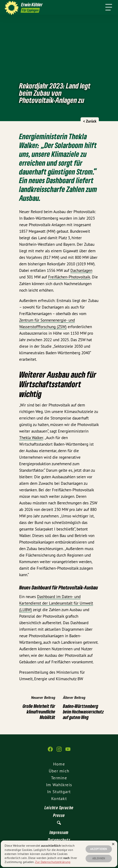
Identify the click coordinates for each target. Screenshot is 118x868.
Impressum (59, 832)
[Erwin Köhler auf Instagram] (59, 751)
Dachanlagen (81, 270)
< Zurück (90, 121)
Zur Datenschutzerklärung (53, 862)
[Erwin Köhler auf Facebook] (50, 751)
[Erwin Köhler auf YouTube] (68, 751)
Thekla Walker (31, 438)
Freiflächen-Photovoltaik (69, 277)
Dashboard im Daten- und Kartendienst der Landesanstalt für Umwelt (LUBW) (56, 603)
